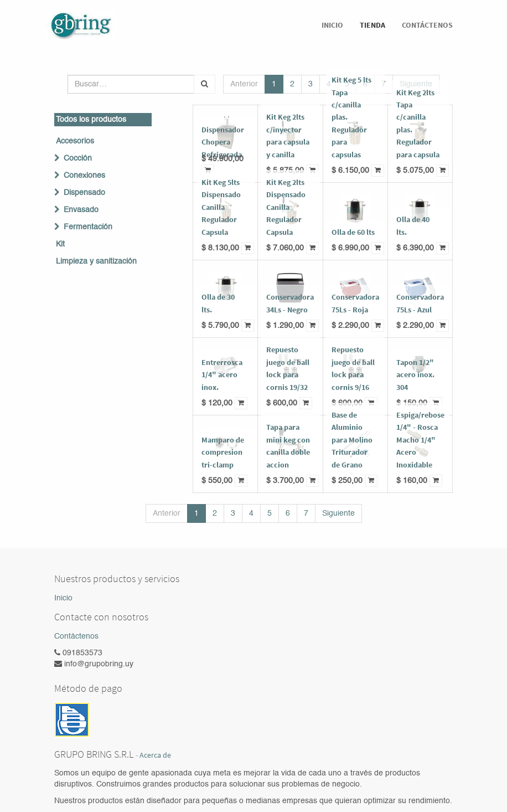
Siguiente (338, 513)
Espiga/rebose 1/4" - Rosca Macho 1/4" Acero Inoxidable (420, 440)
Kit (60, 244)
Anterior (244, 84)
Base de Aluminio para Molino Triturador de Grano (352, 440)
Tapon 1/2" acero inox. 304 (415, 375)
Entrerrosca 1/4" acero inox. (222, 375)
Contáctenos (76, 636)
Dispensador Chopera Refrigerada (223, 142)
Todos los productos (91, 120)
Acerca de (155, 755)
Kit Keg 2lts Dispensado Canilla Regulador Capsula (286, 207)
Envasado (81, 210)
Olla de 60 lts (353, 232)
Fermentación (88, 227)
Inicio (63, 598)
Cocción (78, 158)
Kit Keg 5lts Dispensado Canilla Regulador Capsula (221, 207)
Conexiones (84, 176)
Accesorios (75, 141)
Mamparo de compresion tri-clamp (223, 452)
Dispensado (84, 193)
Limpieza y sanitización (96, 261)
